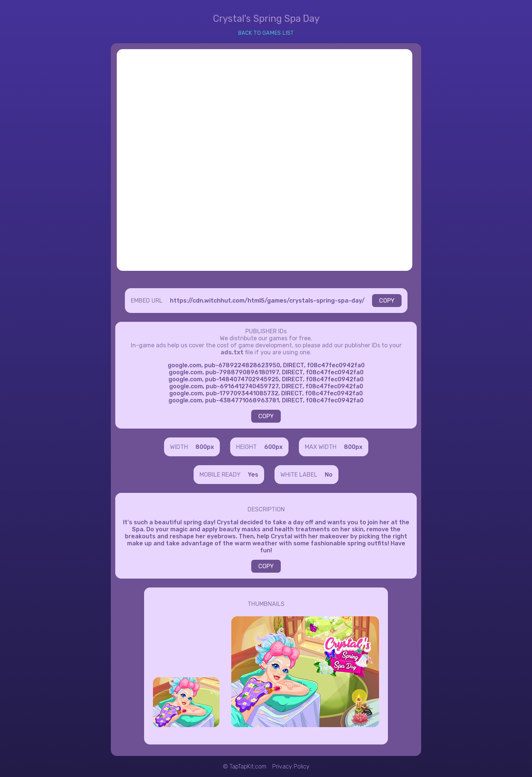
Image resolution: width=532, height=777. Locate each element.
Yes (253, 475)
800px (205, 447)
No (329, 475)
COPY (387, 301)
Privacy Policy (291, 766)
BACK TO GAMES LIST (266, 33)
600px (273, 447)
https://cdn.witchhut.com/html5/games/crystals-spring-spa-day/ (267, 301)
